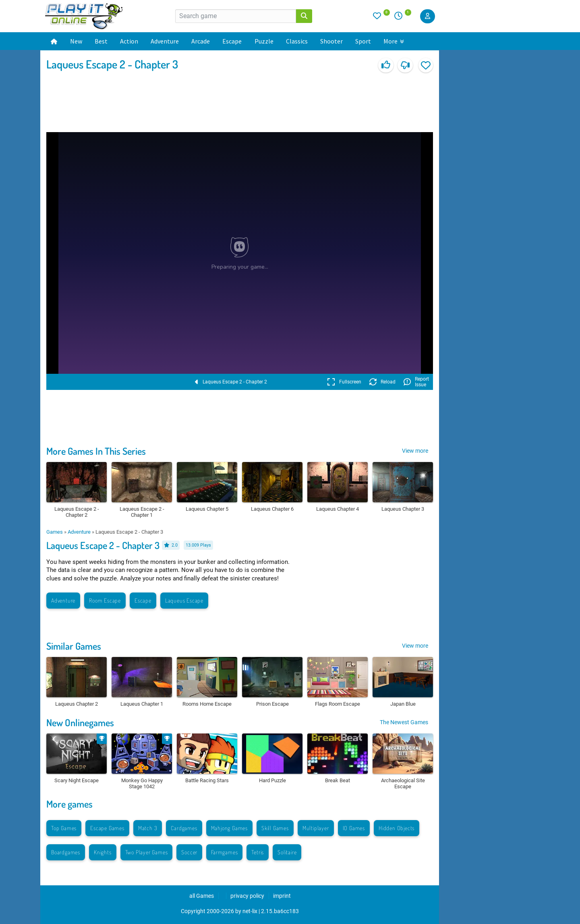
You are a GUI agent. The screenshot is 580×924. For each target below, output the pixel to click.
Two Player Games (147, 852)
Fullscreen (344, 382)
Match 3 (148, 828)
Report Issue (416, 382)
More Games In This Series (96, 451)
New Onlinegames (80, 722)
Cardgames (184, 828)
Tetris (258, 852)
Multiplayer (316, 828)
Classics (297, 41)
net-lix (250, 911)
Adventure (165, 41)
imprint (282, 896)
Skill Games (275, 828)
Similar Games (74, 646)
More (394, 41)
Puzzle (264, 41)
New (76, 41)
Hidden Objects (397, 828)
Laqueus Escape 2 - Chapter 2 (231, 382)
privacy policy (247, 896)
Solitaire (287, 852)
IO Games (354, 828)
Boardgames (66, 852)
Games (55, 532)
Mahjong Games (229, 828)
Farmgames (224, 852)
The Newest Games (404, 722)
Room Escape (105, 600)
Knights (103, 852)
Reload (382, 382)
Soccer (189, 852)
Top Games (64, 828)
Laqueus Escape (184, 600)
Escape (232, 41)
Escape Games (107, 828)
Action (129, 41)
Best (101, 41)
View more (415, 451)
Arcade (201, 41)
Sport (363, 41)
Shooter (331, 41)
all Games (202, 896)
